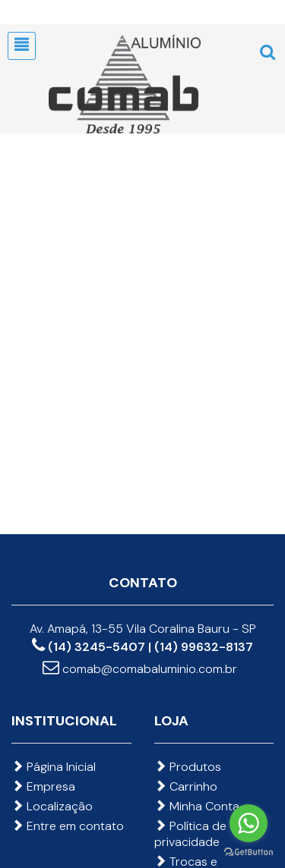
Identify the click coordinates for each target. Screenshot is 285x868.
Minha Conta (197, 806)
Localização (52, 806)
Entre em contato (68, 826)
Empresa (43, 786)
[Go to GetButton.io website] (249, 852)
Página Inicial (54, 767)
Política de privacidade (190, 834)
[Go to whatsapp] (249, 823)
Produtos (188, 767)
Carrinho (186, 786)
